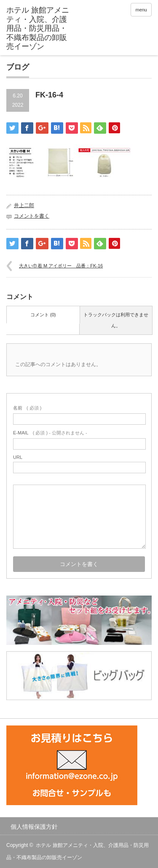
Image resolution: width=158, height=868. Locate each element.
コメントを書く (32, 216)
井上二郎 (24, 205)
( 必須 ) (27, 408)
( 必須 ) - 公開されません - (50, 433)
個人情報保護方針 (34, 827)
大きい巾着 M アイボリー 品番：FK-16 (61, 266)
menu (141, 10)
